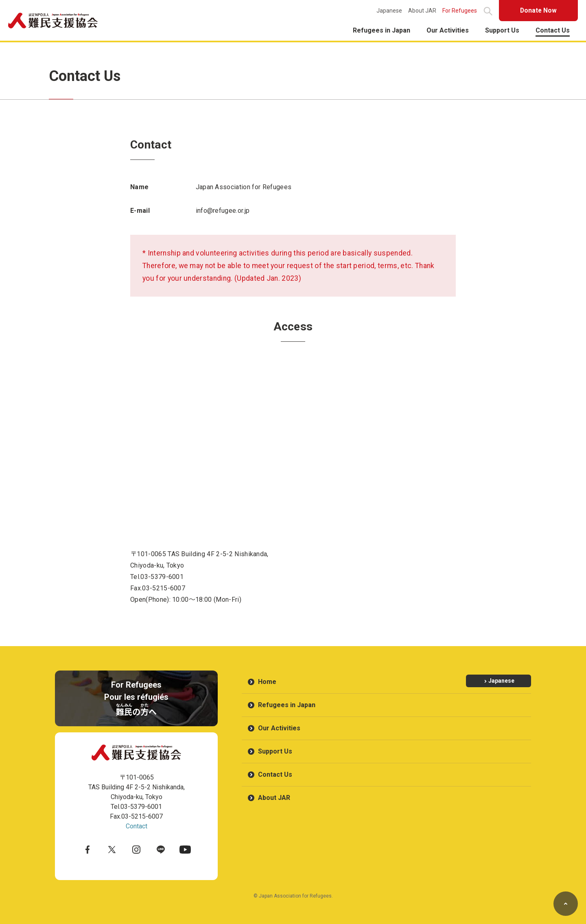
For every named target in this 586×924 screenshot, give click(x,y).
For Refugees (457, 11)
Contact (137, 826)
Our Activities (448, 30)
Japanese (387, 11)
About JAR (420, 11)
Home (267, 682)
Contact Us (553, 30)
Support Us (502, 30)
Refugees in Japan (382, 30)
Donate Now (537, 10)
